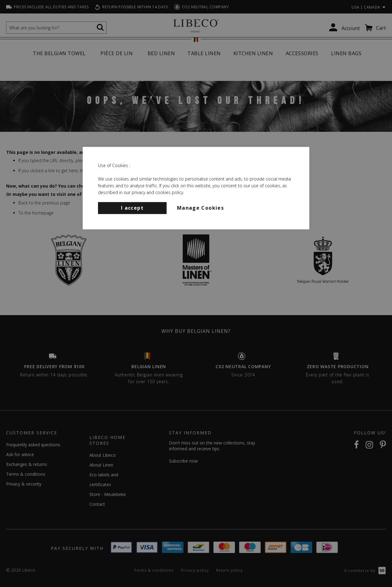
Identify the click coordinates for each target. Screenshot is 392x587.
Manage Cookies (200, 208)
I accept (132, 208)
